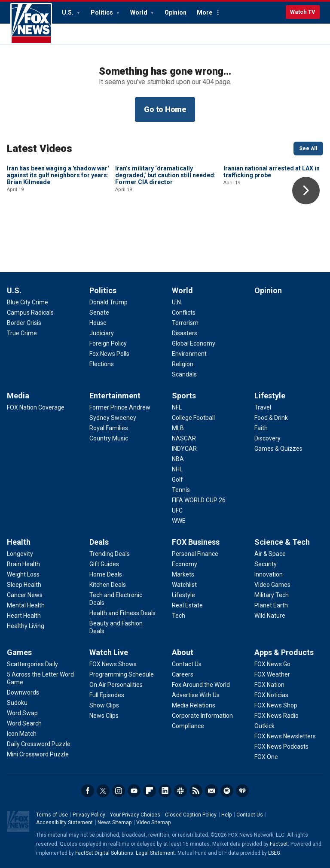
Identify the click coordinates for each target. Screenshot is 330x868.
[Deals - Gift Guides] (104, 564)
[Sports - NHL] (177, 469)
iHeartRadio (242, 791)
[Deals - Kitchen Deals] (108, 585)
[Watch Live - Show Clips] (104, 705)
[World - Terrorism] (185, 323)
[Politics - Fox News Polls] (109, 354)
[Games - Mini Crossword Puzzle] (38, 754)
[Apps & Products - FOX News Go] (272, 664)
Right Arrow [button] (306, 191)
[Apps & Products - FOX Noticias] (271, 695)
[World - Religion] (183, 364)
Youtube (134, 791)
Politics (102, 12)
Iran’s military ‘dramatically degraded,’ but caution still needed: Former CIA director (165, 233)
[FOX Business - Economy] (185, 564)
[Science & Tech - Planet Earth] (271, 605)
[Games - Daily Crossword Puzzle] (39, 744)
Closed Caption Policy (191, 815)
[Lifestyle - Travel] (263, 407)
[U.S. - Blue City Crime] (27, 302)
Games (19, 652)
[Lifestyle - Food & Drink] (271, 418)
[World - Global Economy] (194, 343)
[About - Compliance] (188, 726)
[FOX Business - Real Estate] (187, 605)
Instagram (119, 791)
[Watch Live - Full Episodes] (107, 695)
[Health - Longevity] (20, 554)
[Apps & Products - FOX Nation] (269, 685)
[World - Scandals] (184, 374)
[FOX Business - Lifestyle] (183, 595)
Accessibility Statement (64, 822)
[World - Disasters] (185, 333)
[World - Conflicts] (184, 313)
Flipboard (150, 791)
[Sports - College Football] (193, 418)
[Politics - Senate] (99, 313)
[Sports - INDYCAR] (184, 449)
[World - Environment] (189, 354)
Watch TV (303, 12)
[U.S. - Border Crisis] (24, 323)
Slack (180, 791)
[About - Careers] (183, 674)
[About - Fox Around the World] (201, 685)
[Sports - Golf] (177, 480)
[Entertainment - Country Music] (109, 438)
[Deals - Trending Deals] (110, 554)
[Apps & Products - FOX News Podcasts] (281, 747)
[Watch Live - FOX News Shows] (113, 664)
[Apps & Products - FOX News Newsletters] (285, 736)
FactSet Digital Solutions (104, 853)
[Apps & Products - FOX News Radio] (277, 716)
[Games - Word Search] (24, 723)
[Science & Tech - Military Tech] (272, 595)
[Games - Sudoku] (17, 703)
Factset (279, 844)
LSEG (274, 853)
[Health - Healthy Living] (26, 626)
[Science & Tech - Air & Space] (270, 554)
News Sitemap (115, 822)
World (139, 12)
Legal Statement (155, 853)
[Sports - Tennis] (181, 490)
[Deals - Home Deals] (106, 574)
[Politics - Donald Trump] (108, 302)
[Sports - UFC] (177, 510)
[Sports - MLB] (178, 428)
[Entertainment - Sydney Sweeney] (113, 418)
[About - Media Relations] (194, 705)
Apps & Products (284, 652)
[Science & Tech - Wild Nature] (270, 616)
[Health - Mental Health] (26, 605)
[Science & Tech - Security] (266, 564)
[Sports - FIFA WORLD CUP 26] (199, 500)
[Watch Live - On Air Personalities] (116, 685)
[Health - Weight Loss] (23, 574)
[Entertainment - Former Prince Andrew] (120, 407)
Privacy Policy (89, 815)
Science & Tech (282, 542)
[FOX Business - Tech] (179, 616)
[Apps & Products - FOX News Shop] (276, 705)
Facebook (88, 791)
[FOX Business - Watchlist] (184, 585)
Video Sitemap (153, 822)
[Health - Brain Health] (23, 564)
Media (18, 396)
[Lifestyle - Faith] (261, 428)
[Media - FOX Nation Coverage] (36, 407)
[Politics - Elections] (102, 364)
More (205, 12)
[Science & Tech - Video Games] (272, 585)
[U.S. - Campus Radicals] (30, 313)
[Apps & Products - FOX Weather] (272, 674)
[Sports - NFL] (177, 407)
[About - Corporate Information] (202, 716)
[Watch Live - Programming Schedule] (122, 674)
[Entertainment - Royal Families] (109, 428)
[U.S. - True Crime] (22, 333)
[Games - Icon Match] (22, 734)
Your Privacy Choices (135, 815)
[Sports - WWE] (179, 521)
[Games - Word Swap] (22, 713)
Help (226, 815)
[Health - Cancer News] (25, 595)
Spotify (227, 791)
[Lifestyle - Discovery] (267, 438)
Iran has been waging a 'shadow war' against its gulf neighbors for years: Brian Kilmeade (58, 233)
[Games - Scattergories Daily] (32, 664)
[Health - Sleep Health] (24, 585)
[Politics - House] (98, 323)
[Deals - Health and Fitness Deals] (122, 613)
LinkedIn (165, 791)
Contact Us (250, 815)
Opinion (176, 12)
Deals (99, 542)
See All (308, 149)
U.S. (68, 12)
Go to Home (165, 109)
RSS (196, 791)
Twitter (103, 791)
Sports (184, 396)
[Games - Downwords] (23, 692)
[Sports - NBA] (178, 459)
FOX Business (196, 542)
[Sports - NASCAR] (184, 438)
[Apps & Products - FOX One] (266, 757)
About (183, 652)
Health (19, 542)
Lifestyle (270, 396)
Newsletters (211, 791)
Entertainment (115, 396)
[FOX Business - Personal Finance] (195, 554)
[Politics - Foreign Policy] (108, 343)
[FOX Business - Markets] (183, 574)
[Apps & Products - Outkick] (264, 726)
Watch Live (109, 652)
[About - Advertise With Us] (196, 695)
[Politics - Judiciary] (102, 333)
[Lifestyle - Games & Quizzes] (278, 449)
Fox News (31, 24)
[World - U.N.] (177, 302)
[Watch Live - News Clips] (104, 716)
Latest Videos (40, 149)
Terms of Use (52, 815)
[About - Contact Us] (187, 664)
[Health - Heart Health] (24, 616)
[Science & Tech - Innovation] (269, 574)
